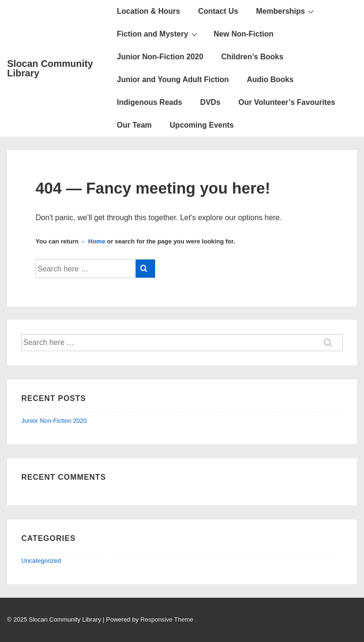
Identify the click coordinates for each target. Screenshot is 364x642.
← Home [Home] (93, 241)
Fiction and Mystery (158, 34)
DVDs (210, 102)
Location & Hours (149, 11)
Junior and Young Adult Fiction (173, 79)
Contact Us (218, 11)
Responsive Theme (167, 619)
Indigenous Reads (150, 102)
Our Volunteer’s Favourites (287, 102)
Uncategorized (41, 561)
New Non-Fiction (244, 34)
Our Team (135, 125)
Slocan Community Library (50, 68)
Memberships (286, 11)
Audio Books (270, 79)
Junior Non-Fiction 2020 (160, 57)
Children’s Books (252, 57)
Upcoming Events (202, 125)
